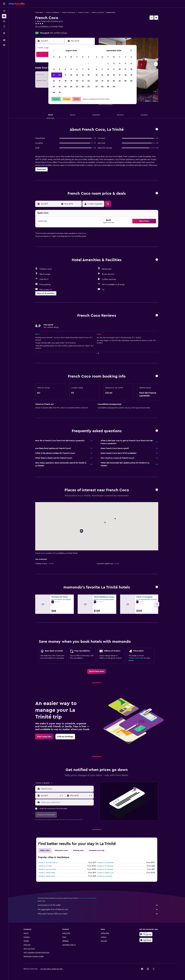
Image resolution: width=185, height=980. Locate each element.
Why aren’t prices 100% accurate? (98, 914)
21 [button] (83, 81)
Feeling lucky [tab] (79, 850)
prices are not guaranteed (87, 898)
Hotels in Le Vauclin (105, 876)
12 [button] (71, 75)
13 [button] (77, 75)
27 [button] (77, 87)
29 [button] (89, 87)
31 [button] (60, 92)
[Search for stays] (4, 16)
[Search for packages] (4, 26)
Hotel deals (39, 12)
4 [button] (65, 69)
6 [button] (77, 69)
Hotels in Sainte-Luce (105, 873)
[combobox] (67, 789)
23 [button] (54, 87)
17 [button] (60, 81)
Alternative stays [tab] (61, 850)
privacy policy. (78, 820)
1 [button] (89, 63)
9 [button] (54, 75)
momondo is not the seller (98, 905)
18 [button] (65, 81)
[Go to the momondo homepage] (17, 4)
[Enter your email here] (67, 802)
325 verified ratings (58, 33)
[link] (97, 671)
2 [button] (54, 69)
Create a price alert (136, 658)
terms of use (66, 820)
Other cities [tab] (45, 850)
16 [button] (54, 81)
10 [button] (60, 75)
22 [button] (89, 81)
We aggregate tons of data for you (98, 909)
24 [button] (60, 87)
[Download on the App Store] (146, 940)
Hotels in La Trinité (98, 12)
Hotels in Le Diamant (105, 869)
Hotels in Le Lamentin (105, 863)
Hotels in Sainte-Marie (47, 873)
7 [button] (83, 69)
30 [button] (54, 92)
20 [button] (77, 81)
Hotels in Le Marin (45, 866)
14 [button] (83, 75)
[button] (4, 4)
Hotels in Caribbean (52, 12)
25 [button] (65, 87)
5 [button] (71, 69)
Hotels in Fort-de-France (48, 863)
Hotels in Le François (105, 866)
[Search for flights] (4, 11)
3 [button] (60, 69)
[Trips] (4, 33)
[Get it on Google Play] (146, 934)
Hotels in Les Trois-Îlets (47, 869)
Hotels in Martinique (69, 12)
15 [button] (89, 75)
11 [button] (65, 75)
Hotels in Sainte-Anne (47, 876)
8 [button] (89, 69)
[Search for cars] (4, 21)
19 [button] (71, 81)
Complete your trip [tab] (97, 850)
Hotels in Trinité (83, 12)
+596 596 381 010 (43, 30)
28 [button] (83, 87)
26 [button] (71, 87)
